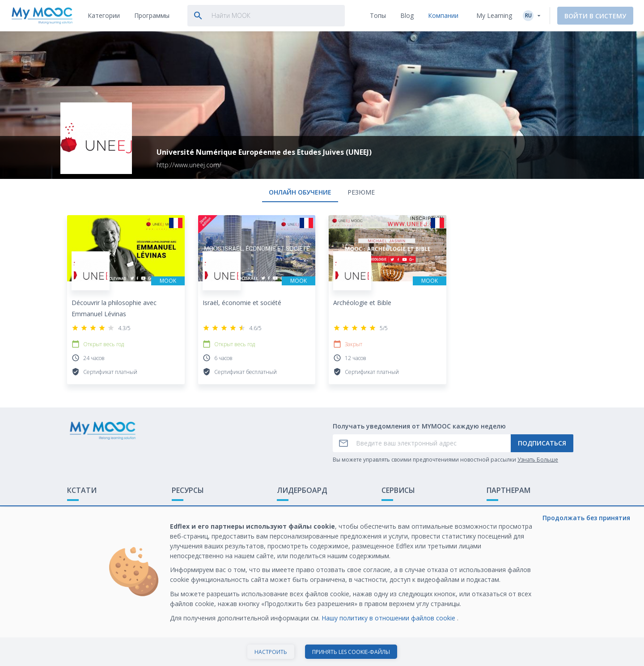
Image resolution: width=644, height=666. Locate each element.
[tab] (104, 16)
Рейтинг (289, 510)
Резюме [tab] (361, 192)
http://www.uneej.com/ (189, 165)
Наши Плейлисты (198, 524)
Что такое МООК (93, 510)
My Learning (494, 15)
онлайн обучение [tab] (300, 192)
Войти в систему (595, 16)
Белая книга (505, 524)
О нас (390, 510)
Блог (179, 537)
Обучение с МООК (515, 510)
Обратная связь (92, 524)
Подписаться (542, 443)
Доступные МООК (199, 510)
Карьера (499, 537)
